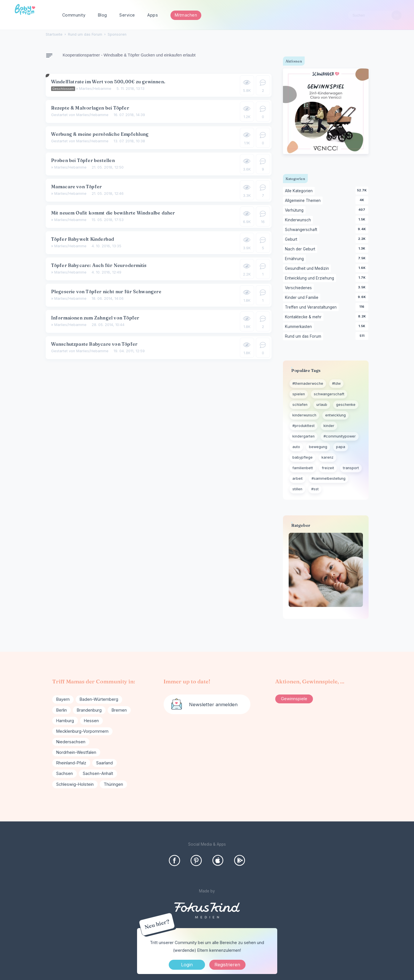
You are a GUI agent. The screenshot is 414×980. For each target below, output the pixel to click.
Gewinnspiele (294, 699)
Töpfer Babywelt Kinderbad (83, 239)
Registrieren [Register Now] (227, 965)
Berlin (62, 710)
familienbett (303, 468)
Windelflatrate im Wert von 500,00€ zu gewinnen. (108, 82)
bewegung (318, 447)
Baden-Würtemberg (99, 699)
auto (296, 447)
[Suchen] (396, 15)
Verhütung (295, 210)
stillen (297, 489)
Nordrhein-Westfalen (76, 752)
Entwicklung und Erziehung (310, 278)
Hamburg (65, 721)
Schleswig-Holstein (75, 784)
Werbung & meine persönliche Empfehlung (100, 134)
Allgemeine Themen (304, 201)
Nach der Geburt (301, 249)
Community (74, 15)
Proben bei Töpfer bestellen (83, 160)
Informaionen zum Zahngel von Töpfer (95, 318)
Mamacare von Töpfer (77, 187)
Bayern (63, 699)
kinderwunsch (304, 415)
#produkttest (304, 426)
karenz (327, 457)
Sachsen (65, 773)
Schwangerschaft (302, 230)
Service (127, 15)
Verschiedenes (299, 288)
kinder (329, 426)
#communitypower (340, 436)
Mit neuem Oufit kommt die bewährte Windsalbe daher (113, 213)
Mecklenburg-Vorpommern (82, 731)
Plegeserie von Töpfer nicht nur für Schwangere (106, 291)
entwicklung (335, 415)
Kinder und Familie (303, 298)
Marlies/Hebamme (95, 89)
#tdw (336, 383)
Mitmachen (186, 15)
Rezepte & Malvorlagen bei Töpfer (90, 108)
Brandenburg (89, 710)
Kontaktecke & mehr (304, 317)
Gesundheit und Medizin (308, 269)
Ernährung (295, 259)
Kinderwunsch (299, 220)
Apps (153, 15)
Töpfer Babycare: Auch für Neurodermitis (99, 265)
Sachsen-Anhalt (98, 773)
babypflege (303, 457)
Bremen (119, 710)
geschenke (346, 405)
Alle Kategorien (300, 191)
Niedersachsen (71, 742)
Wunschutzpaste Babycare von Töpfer (94, 344)
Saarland (104, 763)
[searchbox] (375, 15)
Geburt (292, 240)
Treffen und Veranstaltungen (312, 307)
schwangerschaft (329, 394)
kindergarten (304, 436)
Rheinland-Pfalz (71, 763)
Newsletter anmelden (213, 704)
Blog (103, 15)
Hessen (91, 721)
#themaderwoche (308, 383)
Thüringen (113, 784)
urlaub (322, 405)
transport (351, 468)
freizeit (328, 468)
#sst (315, 489)
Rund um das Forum (304, 337)
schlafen (300, 405)
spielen (299, 394)
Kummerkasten (299, 327)
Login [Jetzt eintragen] (187, 965)
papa (341, 447)
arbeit (298, 478)
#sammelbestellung (328, 478)
